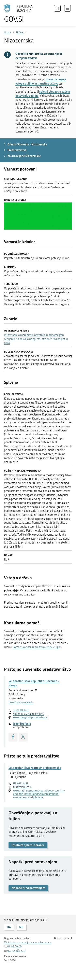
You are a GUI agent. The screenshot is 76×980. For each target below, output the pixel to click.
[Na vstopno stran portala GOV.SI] (20, 14)
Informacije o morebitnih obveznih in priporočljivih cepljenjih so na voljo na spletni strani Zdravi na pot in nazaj (36, 339)
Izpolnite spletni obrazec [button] (28, 845)
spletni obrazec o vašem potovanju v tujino (43, 94)
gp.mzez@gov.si (16, 951)
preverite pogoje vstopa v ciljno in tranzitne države (41, 81)
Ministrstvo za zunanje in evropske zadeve (28, 942)
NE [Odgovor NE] (21, 927)
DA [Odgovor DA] (9, 927)
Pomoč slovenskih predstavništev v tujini (37, 647)
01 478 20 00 (14, 947)
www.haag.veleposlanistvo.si (30, 717)
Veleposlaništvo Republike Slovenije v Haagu (34, 683)
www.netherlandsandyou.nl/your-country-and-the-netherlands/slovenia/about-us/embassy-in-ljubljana (39, 794)
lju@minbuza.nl (23, 787)
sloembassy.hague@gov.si (29, 714)
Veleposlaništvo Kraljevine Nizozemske (35, 768)
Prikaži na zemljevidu (21, 702)
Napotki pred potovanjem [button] (28, 888)
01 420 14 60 (20, 783)
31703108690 (21, 710)
